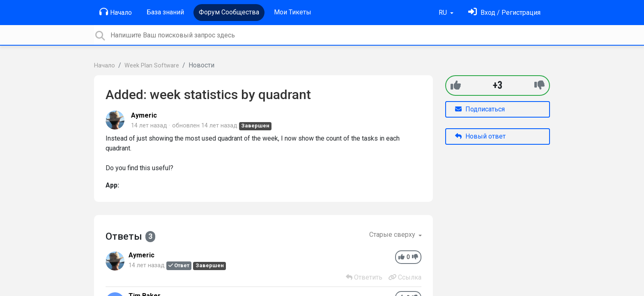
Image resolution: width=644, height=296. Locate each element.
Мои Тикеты (293, 12)
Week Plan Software (152, 66)
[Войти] (504, 13)
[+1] (456, 85)
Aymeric (144, 115)
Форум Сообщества (229, 12)
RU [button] (444, 13)
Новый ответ (480, 136)
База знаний (165, 12)
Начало (116, 12)
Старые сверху (393, 235)
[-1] (539, 85)
